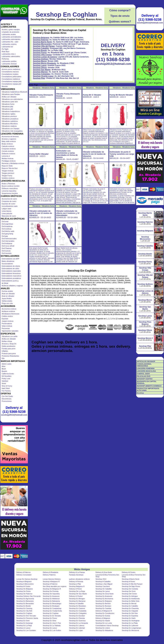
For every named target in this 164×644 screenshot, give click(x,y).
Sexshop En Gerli (23, 621)
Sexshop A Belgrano (24, 581)
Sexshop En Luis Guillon (52, 630)
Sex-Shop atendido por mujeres (55, 586)
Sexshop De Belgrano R (52, 589)
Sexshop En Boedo (24, 606)
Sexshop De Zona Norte (104, 594)
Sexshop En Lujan (76, 630)
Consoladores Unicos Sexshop (107, 626)
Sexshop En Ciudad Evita (52, 611)
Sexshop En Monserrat (130, 630)
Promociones (7, 401)
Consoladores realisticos (11, 79)
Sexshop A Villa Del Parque (132, 584)
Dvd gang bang (7, 234)
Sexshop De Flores (24, 591)
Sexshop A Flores (129, 581)
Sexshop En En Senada (52, 616)
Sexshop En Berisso (103, 604)
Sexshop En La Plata (130, 623)
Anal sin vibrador (8, 296)
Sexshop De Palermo (24, 594)
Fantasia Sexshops (76, 575)
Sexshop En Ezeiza (103, 616)
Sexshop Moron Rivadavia (44, 63)
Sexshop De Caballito (104, 589)
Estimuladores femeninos (11, 273)
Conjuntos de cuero (9, 201)
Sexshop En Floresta (77, 618)
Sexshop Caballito (41, 48)
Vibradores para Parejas (11, 94)
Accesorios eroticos (9, 309)
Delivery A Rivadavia (50, 572)
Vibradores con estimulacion (12, 99)
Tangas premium (8, 173)
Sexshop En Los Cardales (26, 630)
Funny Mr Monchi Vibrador (121, 95)
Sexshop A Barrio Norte (131, 579)
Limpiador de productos (10, 32)
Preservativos (7, 324)
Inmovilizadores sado (10, 206)
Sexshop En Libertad (77, 628)
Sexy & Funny (7, 386)
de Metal (5, 283)
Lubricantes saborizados (11, 56)
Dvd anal (5, 221)
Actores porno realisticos (11, 69)
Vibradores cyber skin (10, 102)
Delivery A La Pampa (77, 572)
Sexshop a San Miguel (104, 584)
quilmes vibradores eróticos (79, 579)
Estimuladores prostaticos (11, 278)
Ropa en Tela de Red (10, 168)
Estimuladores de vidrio (10, 269)
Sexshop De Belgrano (25, 589)
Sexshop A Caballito (103, 581)
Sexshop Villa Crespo (42, 55)
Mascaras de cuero (9, 216)
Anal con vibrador (8, 294)
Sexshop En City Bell (24, 611)
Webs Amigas (82, 569)
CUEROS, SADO (143, 374)
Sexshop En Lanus (50, 628)
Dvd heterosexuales (9, 239)
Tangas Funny (7, 176)
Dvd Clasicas (7, 248)
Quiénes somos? (120, 22)
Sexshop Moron (40, 61)
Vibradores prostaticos (10, 119)
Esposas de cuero (8, 204)
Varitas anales (7, 301)
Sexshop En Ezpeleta (130, 616)
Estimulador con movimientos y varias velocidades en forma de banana (67, 154)
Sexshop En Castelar (103, 608)
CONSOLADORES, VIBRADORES (144, 365)
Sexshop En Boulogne (51, 606)
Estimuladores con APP (10, 259)
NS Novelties (7, 376)
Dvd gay (5, 236)
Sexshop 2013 (101, 579)
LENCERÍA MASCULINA (146, 371)
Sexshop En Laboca (77, 626)
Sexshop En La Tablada (52, 626)
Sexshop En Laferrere (130, 626)
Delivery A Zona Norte (104, 572)
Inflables (5, 351)
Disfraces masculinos (10, 188)
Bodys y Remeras (8, 184)
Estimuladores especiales (11, 271)
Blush (4, 369)
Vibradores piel (7, 109)
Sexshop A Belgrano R (51, 581)
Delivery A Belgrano (103, 618)
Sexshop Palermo (41, 40)
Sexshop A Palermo (50, 584)
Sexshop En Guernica (77, 621)
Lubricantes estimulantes (11, 39)
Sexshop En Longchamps (131, 628)
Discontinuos (7, 399)
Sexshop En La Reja (24, 626)
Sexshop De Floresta (51, 591)
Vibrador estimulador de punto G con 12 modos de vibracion (94, 154)
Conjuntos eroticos (9, 149)
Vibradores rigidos (8, 114)
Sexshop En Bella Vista (131, 601)
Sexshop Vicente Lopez (43, 76)
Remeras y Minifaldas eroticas (13, 163)
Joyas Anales (7, 298)
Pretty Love (6, 379)
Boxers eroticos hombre (11, 186)
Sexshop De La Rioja (77, 591)
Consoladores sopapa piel (11, 84)
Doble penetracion (8, 346)
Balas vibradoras (8, 261)
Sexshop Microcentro (42, 44)
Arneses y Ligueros (9, 139)
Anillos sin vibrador (9, 339)
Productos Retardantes (10, 356)
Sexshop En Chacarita (130, 608)
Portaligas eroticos (9, 161)
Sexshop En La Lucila (104, 623)
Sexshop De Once (129, 591)
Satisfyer (5, 381)
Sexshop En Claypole (130, 611)
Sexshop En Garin (129, 618)
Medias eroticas (8, 158)
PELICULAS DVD (144, 376)
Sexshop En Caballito (130, 606)
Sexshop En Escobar (77, 616)
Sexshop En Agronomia (25, 599)
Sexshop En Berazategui (52, 604)
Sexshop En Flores (50, 618)
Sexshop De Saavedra (51, 594)
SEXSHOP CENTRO (145, 379)
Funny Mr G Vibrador (92, 95)
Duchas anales (7, 291)
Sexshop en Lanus (23, 628)
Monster (5, 86)
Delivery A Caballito (76, 604)
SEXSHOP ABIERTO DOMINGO (149, 386)
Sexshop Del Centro (129, 594)
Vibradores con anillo (10, 336)
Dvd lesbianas (7, 243)
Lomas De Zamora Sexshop (27, 579)
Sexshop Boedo (40, 50)
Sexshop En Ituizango (25, 623)
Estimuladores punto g (10, 281)
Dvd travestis (7, 253)
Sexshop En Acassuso (51, 596)
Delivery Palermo (49, 575)
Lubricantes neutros (9, 44)
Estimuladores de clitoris (11, 266)
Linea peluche (7, 213)
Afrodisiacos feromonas (10, 314)
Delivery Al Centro (129, 572)
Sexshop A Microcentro (25, 584)
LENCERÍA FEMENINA (146, 368)
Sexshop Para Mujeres (145, 323)
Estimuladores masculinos (11, 276)
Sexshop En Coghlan (66, 15)
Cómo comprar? (120, 10)
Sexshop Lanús (40, 65)
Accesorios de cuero (9, 199)
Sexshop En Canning (24, 608)
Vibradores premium (9, 116)
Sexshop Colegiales (42, 74)
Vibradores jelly (7, 107)
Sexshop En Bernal (129, 604)
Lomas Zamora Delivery (52, 579)
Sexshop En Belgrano (104, 601)
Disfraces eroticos (8, 154)
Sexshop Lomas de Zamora (45, 57)
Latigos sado (6, 209)
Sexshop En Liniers (103, 628)
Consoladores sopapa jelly (12, 81)
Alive (4, 366)
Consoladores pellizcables (11, 77)
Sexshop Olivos (40, 68)
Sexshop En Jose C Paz (52, 623)
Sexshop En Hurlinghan (131, 621)
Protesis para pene (9, 353)
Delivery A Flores (75, 589)
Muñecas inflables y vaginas (12, 286)
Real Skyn (6, 52)
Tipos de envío (120, 16)
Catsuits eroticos (8, 146)
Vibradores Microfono (10, 124)
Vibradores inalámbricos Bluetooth (14, 92)
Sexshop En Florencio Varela (27, 618)
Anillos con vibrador (9, 97)
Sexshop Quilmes (41, 59)
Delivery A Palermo (23, 572)
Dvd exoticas (7, 229)
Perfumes (5, 59)
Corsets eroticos (8, 151)
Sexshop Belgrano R (77, 586)
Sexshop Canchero (103, 586)
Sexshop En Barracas (77, 601)
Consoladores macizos (10, 72)
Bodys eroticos (7, 144)
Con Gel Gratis (7, 396)
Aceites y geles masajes (11, 29)
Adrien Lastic (7, 364)
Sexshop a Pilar (75, 584)
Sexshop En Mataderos (104, 630)
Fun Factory (6, 391)
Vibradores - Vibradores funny (43, 88)
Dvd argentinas (7, 224)
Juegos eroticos (8, 321)
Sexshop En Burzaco (103, 606)
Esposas (5, 319)
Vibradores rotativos (9, 126)
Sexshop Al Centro (23, 586)
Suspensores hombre (10, 193)
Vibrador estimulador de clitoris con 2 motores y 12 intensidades (68, 213)
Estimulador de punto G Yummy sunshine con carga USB (122, 154)
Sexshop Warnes (40, 72)
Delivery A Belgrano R (104, 611)
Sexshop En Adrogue (130, 596)
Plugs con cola (7, 303)
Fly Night (5, 49)
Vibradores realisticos (10, 121)
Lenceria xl (6, 156)
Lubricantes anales (9, 34)
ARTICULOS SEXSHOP (146, 361)
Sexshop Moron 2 (145, 338)
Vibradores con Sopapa (10, 129)
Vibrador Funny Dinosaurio (41, 95)
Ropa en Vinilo (7, 166)
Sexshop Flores (40, 53)
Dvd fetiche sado (8, 231)
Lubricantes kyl (7, 47)
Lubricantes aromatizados (11, 37)
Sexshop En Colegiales (78, 613)
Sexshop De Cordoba (130, 589)
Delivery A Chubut (76, 596)
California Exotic (8, 374)
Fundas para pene (8, 349)
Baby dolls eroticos (9, 141)
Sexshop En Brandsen (77, 606)
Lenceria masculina (9, 191)
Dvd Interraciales (8, 241)
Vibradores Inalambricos (11, 111)
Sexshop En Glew (49, 621)
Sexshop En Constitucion (105, 613)
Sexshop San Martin (42, 70)
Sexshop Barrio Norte (42, 42)
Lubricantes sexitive (9, 61)
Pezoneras (6, 328)
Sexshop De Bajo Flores (131, 586)
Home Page (33, 85)
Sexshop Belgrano (41, 38)
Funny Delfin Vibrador (39, 154)
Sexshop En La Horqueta (79, 623)
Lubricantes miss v (9, 54)
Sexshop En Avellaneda (131, 599)
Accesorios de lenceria (10, 136)
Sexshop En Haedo (103, 621)
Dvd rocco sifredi (8, 246)
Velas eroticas (7, 326)
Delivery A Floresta (76, 581)
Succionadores (7, 264)
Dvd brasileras (7, 226)
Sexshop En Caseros (77, 608)
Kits (3, 358)
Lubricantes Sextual (9, 64)
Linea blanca (6, 211)
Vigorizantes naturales (10, 331)
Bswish (4, 371)
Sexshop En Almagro (77, 599)
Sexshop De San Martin (78, 594)
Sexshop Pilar (39, 78)
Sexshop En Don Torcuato (26, 616)
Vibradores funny (8, 104)
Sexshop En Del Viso (130, 613)
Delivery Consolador (24, 575)
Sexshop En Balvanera (25, 601)
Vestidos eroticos (8, 178)
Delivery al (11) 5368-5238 (14, 410)
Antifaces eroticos (8, 311)
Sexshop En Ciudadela (78, 611)
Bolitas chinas (7, 341)
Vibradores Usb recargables (12, 131)
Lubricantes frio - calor (10, 42)
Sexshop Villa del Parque (44, 46)
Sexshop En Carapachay (52, 608)
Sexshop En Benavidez (25, 604)
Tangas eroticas (8, 171)
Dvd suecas (6, 251)
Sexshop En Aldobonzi (51, 599)
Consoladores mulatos (10, 74)
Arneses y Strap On (9, 344)
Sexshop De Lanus (103, 591)
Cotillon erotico (7, 316)
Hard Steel (6, 388)
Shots (4, 383)
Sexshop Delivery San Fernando (28, 596)
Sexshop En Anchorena (104, 599)
